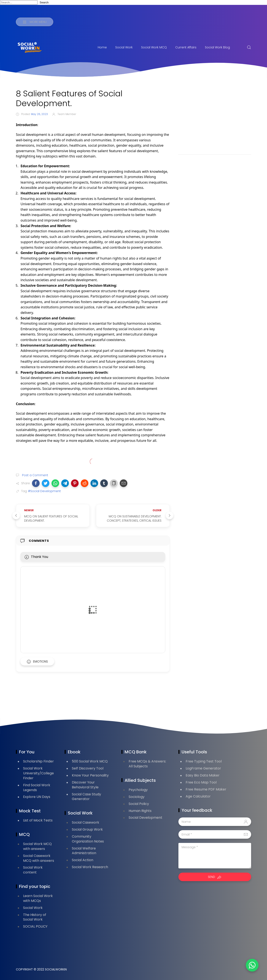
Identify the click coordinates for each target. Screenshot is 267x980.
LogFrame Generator (203, 768)
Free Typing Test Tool (204, 761)
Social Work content (33, 870)
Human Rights (140, 811)
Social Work (124, 47)
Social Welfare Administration (84, 851)
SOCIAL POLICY (35, 926)
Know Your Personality (90, 775)
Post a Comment (35, 475)
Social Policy (139, 804)
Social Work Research (90, 867)
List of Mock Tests (38, 820)
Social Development (145, 818)
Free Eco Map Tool (201, 782)
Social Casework (86, 822)
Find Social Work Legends (37, 788)
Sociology (137, 797)
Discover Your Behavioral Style (85, 785)
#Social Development (44, 491)
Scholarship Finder (38, 761)
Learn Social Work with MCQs (38, 898)
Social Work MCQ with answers (37, 846)
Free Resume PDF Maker (206, 789)
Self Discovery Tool (88, 768)
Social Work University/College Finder (38, 773)
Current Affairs (186, 47)
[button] (36, 483)
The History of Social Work (35, 917)
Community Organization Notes (88, 839)
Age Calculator (198, 796)
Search (44, 2)
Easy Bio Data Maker (203, 775)
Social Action (83, 860)
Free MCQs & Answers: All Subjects (147, 764)
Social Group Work (87, 829)
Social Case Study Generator (86, 797)
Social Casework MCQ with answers (39, 858)
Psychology (138, 790)
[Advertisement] (215, 118)
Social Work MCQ (154, 47)
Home (102, 47)
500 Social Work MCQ (90, 761)
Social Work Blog (217, 47)
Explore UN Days (37, 797)
